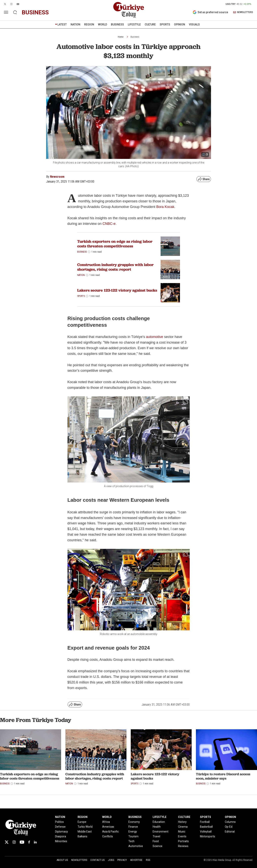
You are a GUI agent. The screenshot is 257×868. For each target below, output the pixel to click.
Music (182, 832)
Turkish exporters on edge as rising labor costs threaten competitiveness (115, 244)
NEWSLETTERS (243, 12)
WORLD (103, 24)
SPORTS (165, 24)
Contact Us (97, 860)
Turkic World (85, 827)
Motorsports (208, 836)
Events (182, 836)
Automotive (136, 846)
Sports (81, 296)
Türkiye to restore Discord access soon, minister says (223, 776)
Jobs (111, 860)
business (35, 12)
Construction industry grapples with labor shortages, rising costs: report (115, 267)
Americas (108, 827)
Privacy (122, 860)
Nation (81, 275)
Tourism (133, 836)
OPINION (180, 24)
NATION (75, 24)
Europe (82, 822)
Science (157, 846)
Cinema (183, 827)
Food (156, 841)
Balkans (82, 836)
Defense (60, 827)
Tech (131, 841)
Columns (230, 822)
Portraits (183, 841)
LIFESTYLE (134, 24)
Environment (161, 832)
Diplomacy (61, 832)
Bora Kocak (165, 207)
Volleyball (206, 832)
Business (135, 37)
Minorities (61, 841)
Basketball (206, 827)
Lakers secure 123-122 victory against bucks (117, 290)
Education (159, 822)
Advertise (136, 860)
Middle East (85, 832)
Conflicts (108, 836)
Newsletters (79, 860)
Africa (106, 822)
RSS (148, 860)
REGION (89, 24)
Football (205, 822)
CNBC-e (109, 224)
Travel (156, 836)
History (182, 822)
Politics (59, 822)
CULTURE (150, 24)
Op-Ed (229, 827)
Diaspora (61, 836)
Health (157, 827)
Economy (134, 822)
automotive (155, 337)
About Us (62, 860)
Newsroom (57, 177)
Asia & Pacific (110, 832)
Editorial (230, 832)
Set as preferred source (210, 12)
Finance (133, 827)
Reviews (183, 846)
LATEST (62, 24)
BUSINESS (117, 24)
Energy (133, 832)
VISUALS (194, 24)
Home (121, 37)
